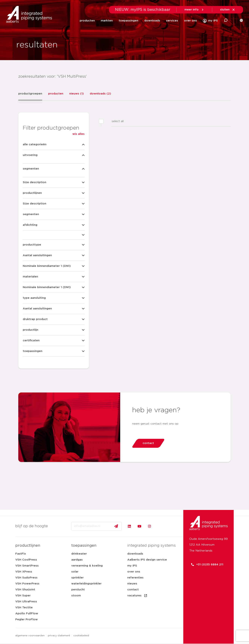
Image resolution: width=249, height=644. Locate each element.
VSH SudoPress (26, 578)
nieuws (132, 584)
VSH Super (23, 596)
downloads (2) (100, 94)
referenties (135, 578)
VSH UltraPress (26, 602)
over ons (190, 21)
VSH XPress (24, 572)
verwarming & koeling (87, 566)
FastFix (21, 554)
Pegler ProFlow (27, 619)
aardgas (77, 560)
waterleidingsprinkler (86, 584)
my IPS (132, 566)
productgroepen (30, 94)
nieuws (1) (77, 94)
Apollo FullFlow (27, 613)
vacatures (137, 596)
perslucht (78, 590)
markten (107, 21)
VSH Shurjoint (25, 590)
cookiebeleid (81, 636)
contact (133, 590)
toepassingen (129, 21)
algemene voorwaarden (30, 636)
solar (75, 572)
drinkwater (79, 554)
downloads (152, 21)
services (172, 21)
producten (87, 21)
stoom (76, 596)
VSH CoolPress (26, 560)
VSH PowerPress (27, 584)
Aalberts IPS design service (147, 560)
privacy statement (59, 636)
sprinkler (77, 578)
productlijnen (28, 546)
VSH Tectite (24, 607)
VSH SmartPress (27, 566)
